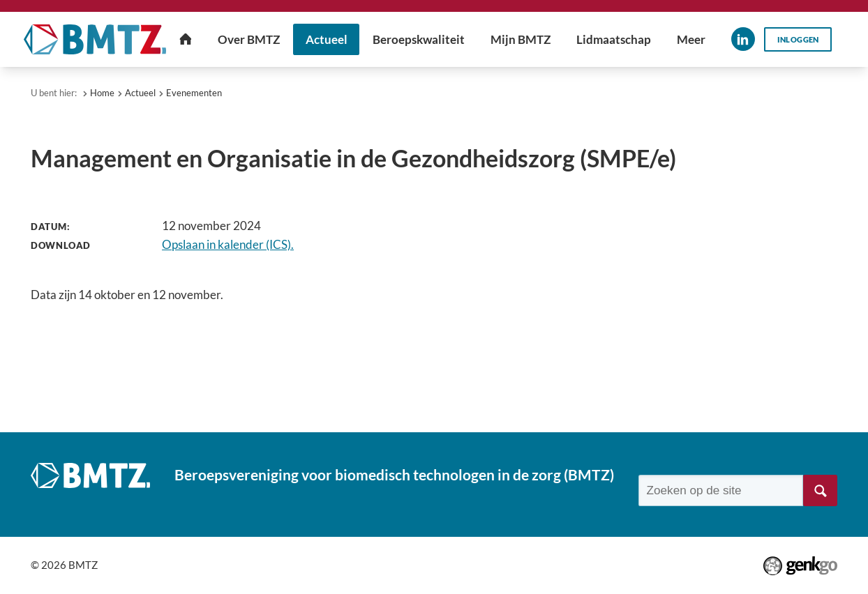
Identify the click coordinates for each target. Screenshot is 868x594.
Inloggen (798, 39)
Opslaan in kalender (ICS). (228, 244)
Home (102, 93)
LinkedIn (743, 39)
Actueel (140, 93)
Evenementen (194, 93)
